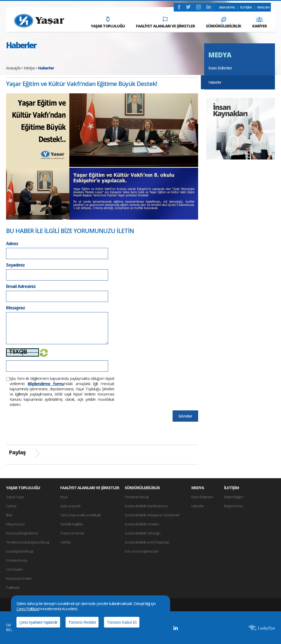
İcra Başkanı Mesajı (19, 551)
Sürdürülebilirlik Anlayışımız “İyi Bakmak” (152, 515)
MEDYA (220, 55)
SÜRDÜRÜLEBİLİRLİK (224, 23)
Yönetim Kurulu (17, 560)
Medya (29, 68)
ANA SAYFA (227, 7)
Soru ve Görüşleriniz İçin (141, 551)
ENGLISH (263, 7)
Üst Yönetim (14, 569)
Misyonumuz (15, 524)
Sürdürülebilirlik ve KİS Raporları (147, 542)
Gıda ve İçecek (70, 506)
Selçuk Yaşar (15, 497)
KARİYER (259, 23)
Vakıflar (65, 542)
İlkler (9, 515)
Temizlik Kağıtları (71, 524)
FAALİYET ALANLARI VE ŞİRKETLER (165, 23)
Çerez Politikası (28, 609)
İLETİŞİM (246, 7)
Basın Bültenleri (220, 68)
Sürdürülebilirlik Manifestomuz (146, 506)
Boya (64, 497)
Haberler (215, 82)
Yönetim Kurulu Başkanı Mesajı (28, 542)
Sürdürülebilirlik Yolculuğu (142, 533)
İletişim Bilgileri (234, 497)
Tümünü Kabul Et (122, 622)
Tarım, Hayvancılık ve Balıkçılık (81, 515)
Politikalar (13, 587)
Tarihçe (11, 506)
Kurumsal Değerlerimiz (22, 533)
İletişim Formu (233, 506)
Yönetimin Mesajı (137, 497)
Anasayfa (13, 68)
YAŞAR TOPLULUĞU (108, 23)
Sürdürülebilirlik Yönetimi (142, 524)
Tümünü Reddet (82, 622)
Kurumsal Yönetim (19, 578)
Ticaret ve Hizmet (72, 533)
